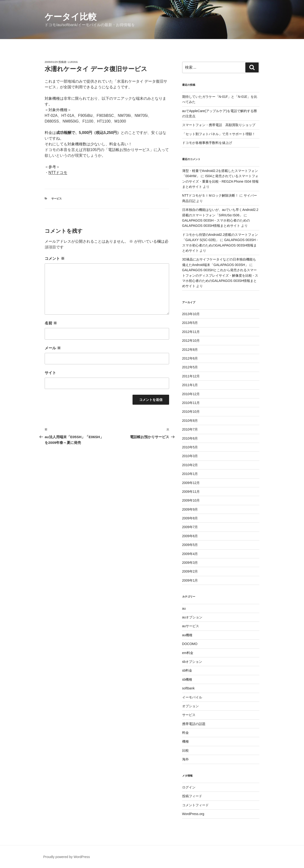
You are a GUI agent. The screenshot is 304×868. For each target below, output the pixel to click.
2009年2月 (190, 571)
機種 (185, 741)
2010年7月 (190, 429)
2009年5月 (190, 545)
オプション (190, 706)
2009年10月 (191, 500)
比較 (185, 750)
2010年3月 (190, 456)
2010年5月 (190, 447)
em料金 (188, 653)
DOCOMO (190, 644)
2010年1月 (190, 474)
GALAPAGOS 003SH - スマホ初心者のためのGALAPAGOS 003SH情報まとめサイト (220, 245)
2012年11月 (191, 332)
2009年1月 (190, 580)
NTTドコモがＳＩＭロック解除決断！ (210, 195)
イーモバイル (192, 697)
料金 (185, 733)
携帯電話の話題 (194, 724)
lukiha (73, 62)
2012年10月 (191, 341)
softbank (188, 688)
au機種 (187, 635)
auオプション (192, 617)
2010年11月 (191, 403)
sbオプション (192, 662)
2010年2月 (190, 465)
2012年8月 (190, 350)
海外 (185, 759)
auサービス (191, 626)
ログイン (189, 787)
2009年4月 (190, 554)
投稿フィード (192, 796)
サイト (50, 373)
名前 (51, 323)
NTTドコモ (58, 173)
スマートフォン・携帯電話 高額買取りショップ (219, 125)
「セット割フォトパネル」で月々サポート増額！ (219, 134)
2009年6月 (190, 536)
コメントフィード (195, 805)
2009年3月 (190, 563)
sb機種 (187, 679)
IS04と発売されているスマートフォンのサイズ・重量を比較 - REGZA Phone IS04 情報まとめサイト (221, 181)
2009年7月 (190, 527)
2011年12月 (191, 376)
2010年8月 (190, 421)
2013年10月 (191, 314)
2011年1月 (190, 385)
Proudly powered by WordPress (67, 857)
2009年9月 (190, 509)
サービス (57, 199)
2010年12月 (191, 394)
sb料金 (187, 670)
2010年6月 (190, 438)
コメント (55, 259)
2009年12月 (191, 483)
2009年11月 (191, 492)
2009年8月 (190, 518)
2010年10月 (191, 412)
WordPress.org (193, 814)
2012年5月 (190, 367)
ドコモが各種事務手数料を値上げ (207, 143)
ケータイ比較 (71, 17)
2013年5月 (190, 323)
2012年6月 (190, 358)
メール (53, 348)
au (184, 608)
